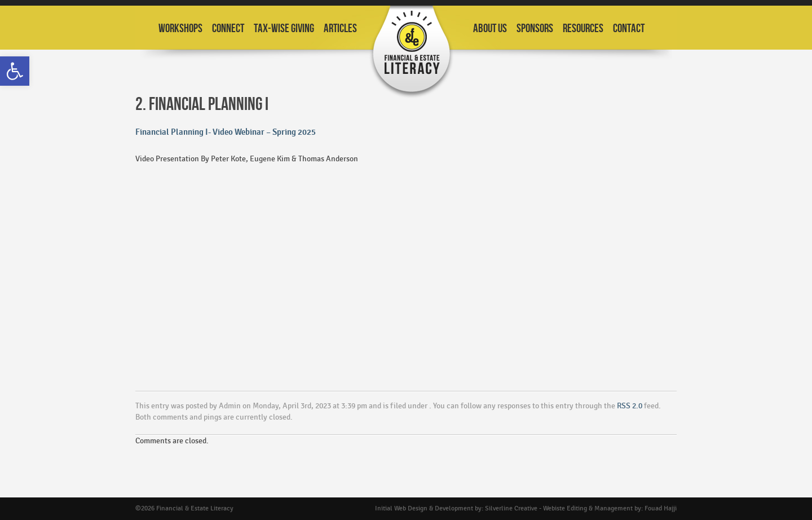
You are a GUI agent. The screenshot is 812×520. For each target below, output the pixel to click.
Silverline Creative (511, 508)
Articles (340, 28)
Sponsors (535, 28)
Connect (228, 28)
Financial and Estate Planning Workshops (412, 52)
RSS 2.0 (630, 406)
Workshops (180, 28)
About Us (490, 28)
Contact (629, 28)
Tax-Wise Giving (284, 28)
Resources (583, 28)
